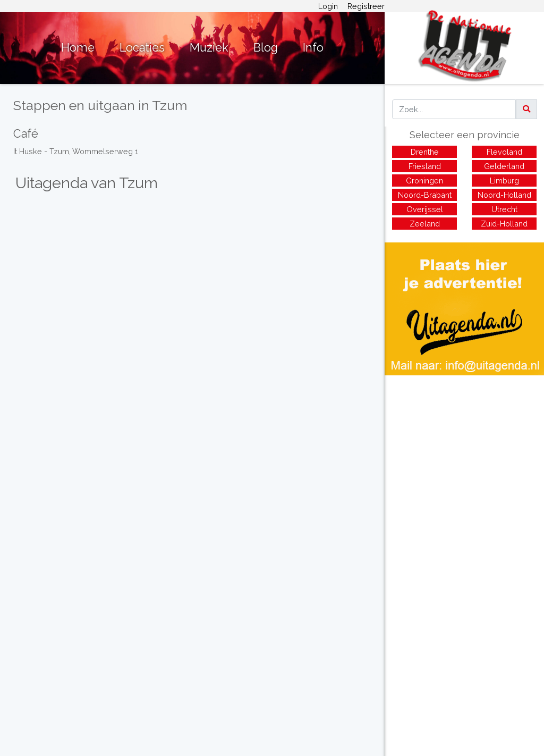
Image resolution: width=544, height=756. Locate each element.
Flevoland (504, 152)
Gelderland (504, 166)
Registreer (366, 6)
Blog (266, 48)
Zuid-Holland (504, 224)
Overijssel (425, 209)
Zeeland (425, 224)
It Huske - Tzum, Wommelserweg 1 (76, 151)
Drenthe (425, 152)
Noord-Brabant (425, 195)
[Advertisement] (464, 450)
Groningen (424, 180)
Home (78, 48)
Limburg (504, 180)
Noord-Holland (504, 195)
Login (328, 6)
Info (313, 48)
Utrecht (504, 209)
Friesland (425, 166)
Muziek (209, 48)
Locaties (142, 48)
